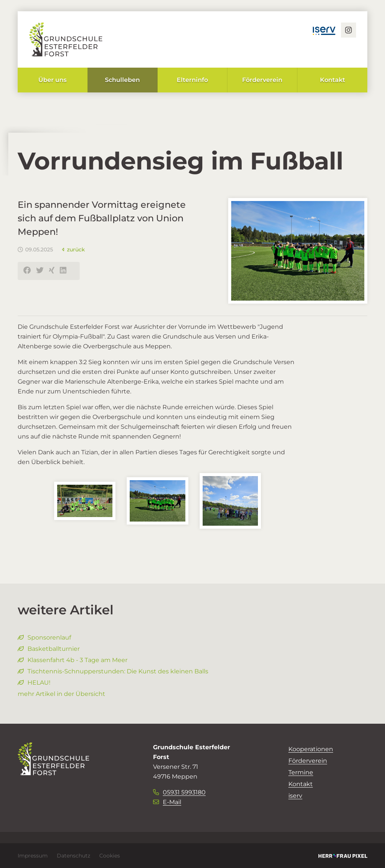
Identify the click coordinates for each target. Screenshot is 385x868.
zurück (74, 250)
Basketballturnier (49, 649)
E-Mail (167, 802)
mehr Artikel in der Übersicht (61, 694)
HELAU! (34, 683)
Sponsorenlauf (44, 637)
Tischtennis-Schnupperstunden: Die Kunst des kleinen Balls (113, 671)
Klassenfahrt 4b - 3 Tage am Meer (73, 660)
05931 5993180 (179, 792)
